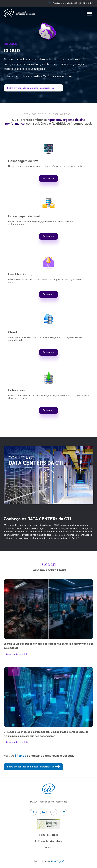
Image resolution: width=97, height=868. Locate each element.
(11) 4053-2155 (76, 3)
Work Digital (57, 861)
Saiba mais (48, 178)
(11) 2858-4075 (88, 3)
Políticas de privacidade (48, 841)
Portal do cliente (48, 835)
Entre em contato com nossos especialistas (33, 88)
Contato (48, 847)
